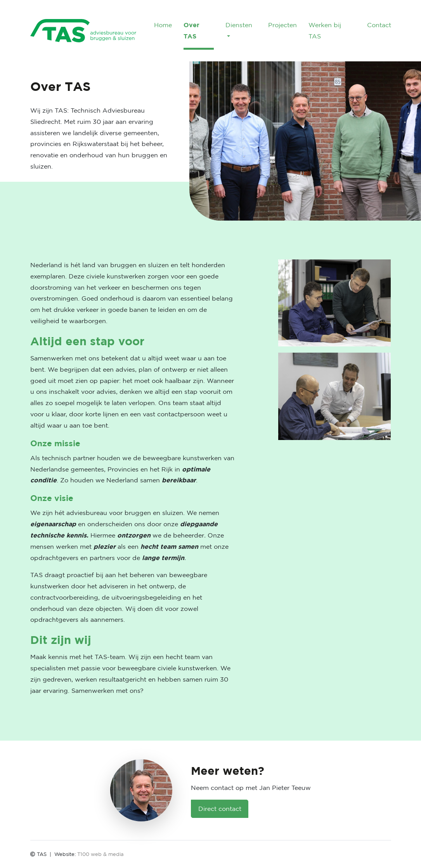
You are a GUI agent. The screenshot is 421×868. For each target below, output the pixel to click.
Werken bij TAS (325, 30)
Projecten (282, 25)
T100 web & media (100, 854)
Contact (379, 25)
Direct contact (220, 809)
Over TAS (191, 30)
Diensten (239, 25)
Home (163, 25)
